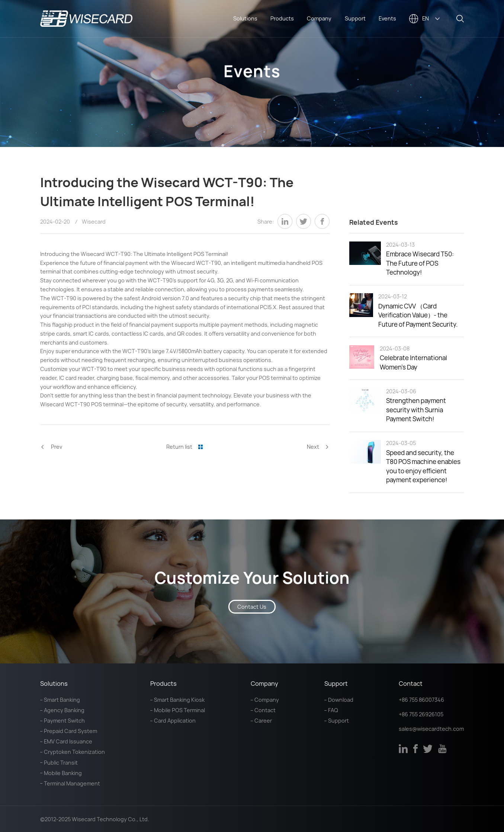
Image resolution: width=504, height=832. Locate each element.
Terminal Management (72, 783)
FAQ (333, 710)
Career (263, 721)
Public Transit (61, 763)
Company (319, 18)
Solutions (245, 18)
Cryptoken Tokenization (74, 752)
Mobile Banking (63, 773)
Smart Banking (62, 700)
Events (387, 18)
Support (355, 18)
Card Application (175, 721)
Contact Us (252, 607)
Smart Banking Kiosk (179, 700)
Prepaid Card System (70, 731)
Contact (265, 710)
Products (282, 18)
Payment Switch (64, 721)
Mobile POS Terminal (179, 710)
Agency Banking (64, 710)
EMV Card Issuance (68, 741)
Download (341, 700)
